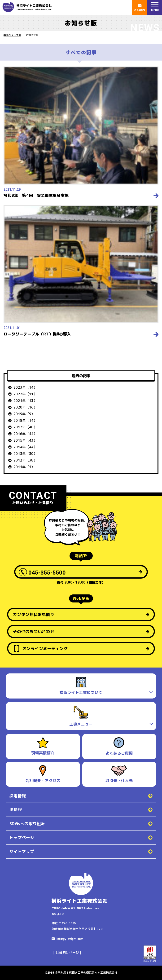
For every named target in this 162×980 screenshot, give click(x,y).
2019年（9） (24, 414)
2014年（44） (25, 447)
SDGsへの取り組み (27, 824)
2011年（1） (24, 467)
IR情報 (16, 810)
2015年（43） (25, 440)
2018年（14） (25, 420)
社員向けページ (67, 952)
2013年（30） (25, 454)
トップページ (22, 837)
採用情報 (18, 796)
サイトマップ (22, 851)
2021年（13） (25, 401)
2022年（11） (25, 394)
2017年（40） (25, 427)
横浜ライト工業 (12, 35)
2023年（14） (25, 387)
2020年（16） (25, 407)
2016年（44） (25, 434)
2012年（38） (25, 460)
